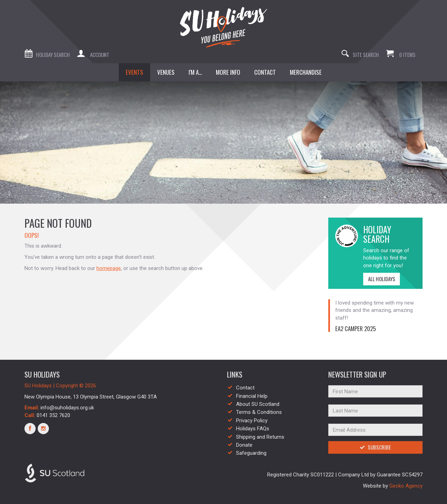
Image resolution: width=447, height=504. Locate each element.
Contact (245, 388)
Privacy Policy (252, 421)
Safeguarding (251, 453)
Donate (244, 445)
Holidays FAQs (253, 429)
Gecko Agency (406, 486)
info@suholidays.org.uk (67, 408)
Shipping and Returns (260, 437)
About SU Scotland (258, 404)
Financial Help (252, 396)
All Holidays (379, 279)
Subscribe (375, 447)
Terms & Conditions (259, 412)
